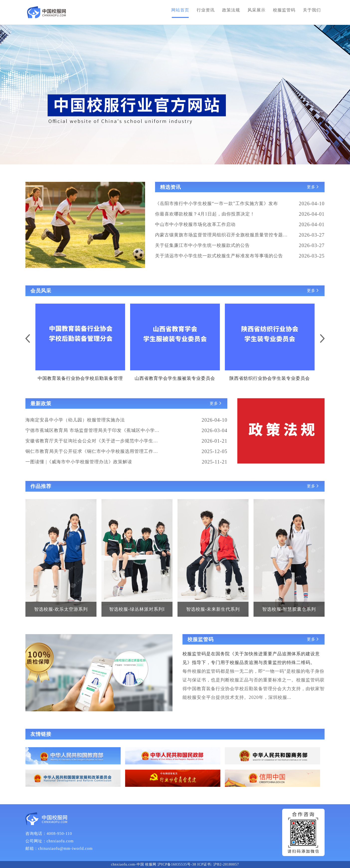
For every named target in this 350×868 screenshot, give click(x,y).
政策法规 (231, 10)
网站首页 (180, 10)
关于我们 (312, 10)
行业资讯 (206, 10)
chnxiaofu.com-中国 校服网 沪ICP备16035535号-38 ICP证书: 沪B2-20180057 (175, 864)
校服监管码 (284, 10)
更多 (313, 187)
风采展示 (257, 10)
